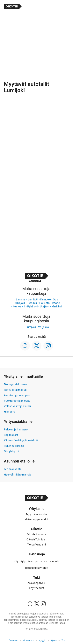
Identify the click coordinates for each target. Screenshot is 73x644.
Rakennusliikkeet (14, 446)
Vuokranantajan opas (17, 401)
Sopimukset (11, 435)
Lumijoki (33, 299)
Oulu (56, 299)
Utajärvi (45, 306)
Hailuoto (44, 303)
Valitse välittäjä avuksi (17, 406)
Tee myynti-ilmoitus (15, 384)
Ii (24, 306)
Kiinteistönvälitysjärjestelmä (21, 440)
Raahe (56, 303)
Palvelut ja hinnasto (16, 429)
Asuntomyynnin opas (17, 395)
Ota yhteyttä (11, 451)
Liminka (21, 299)
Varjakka (44, 327)
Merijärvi (57, 306)
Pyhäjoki (32, 306)
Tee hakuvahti (12, 469)
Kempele (45, 299)
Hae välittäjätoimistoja (18, 475)
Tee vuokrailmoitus (15, 390)
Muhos (17, 306)
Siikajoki (20, 303)
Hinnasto (9, 412)
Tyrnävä (32, 303)
